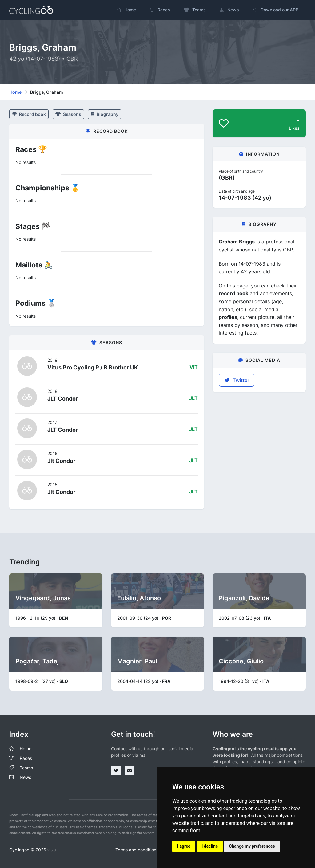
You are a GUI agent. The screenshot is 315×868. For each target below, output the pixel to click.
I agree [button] (184, 846)
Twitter (237, 380)
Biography (105, 114)
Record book (29, 114)
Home (15, 92)
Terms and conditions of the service (151, 850)
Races (26, 758)
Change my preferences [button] (252, 846)
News (25, 777)
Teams (26, 768)
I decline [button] (210, 846)
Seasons (68, 114)
